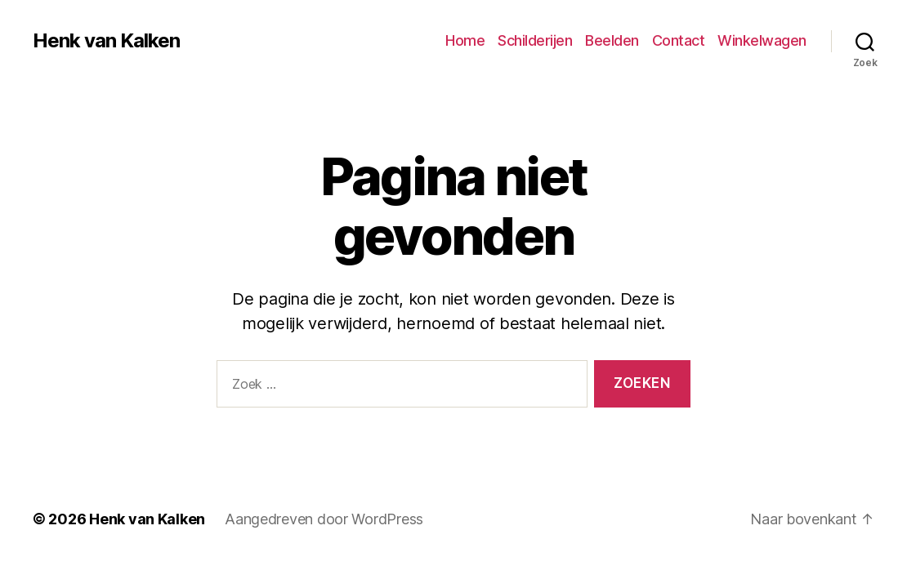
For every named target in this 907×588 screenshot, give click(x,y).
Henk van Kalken (106, 41)
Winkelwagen (762, 40)
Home (465, 40)
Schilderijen (535, 40)
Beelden (612, 40)
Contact (679, 40)
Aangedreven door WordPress (324, 519)
